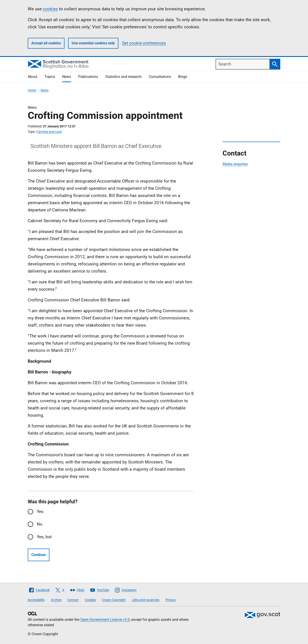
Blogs (183, 77)
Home (32, 90)
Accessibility (36, 600)
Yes (40, 512)
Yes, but (44, 537)
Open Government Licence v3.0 (105, 620)
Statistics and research (123, 77)
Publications (88, 77)
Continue (39, 555)
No (40, 524)
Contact (73, 600)
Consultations (160, 77)
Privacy (171, 600)
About (32, 77)
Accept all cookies (46, 43)
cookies (50, 9)
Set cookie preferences (144, 43)
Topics (50, 77)
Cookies (90, 600)
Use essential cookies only (93, 43)
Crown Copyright (114, 600)
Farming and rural (49, 132)
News (67, 77)
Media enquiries (235, 164)
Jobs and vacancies (146, 600)
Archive (56, 600)
